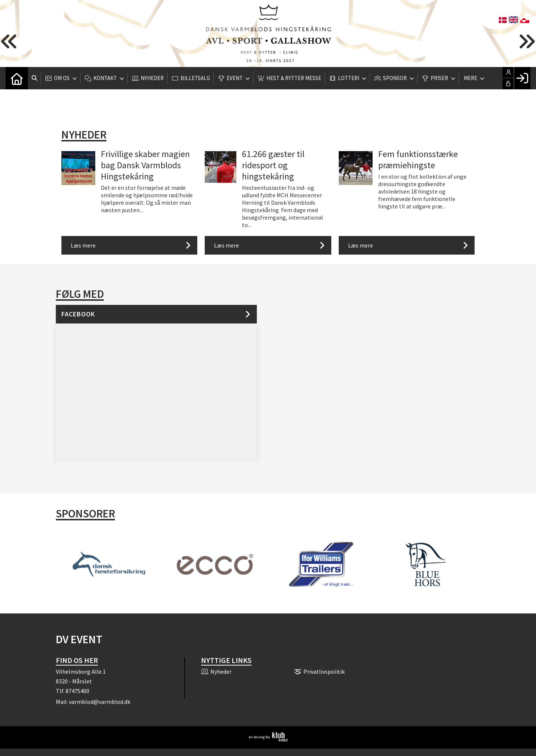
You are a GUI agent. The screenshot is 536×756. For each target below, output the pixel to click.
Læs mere (83, 245)
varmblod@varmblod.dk (100, 702)
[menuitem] (17, 78)
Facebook (78, 314)
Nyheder (84, 134)
